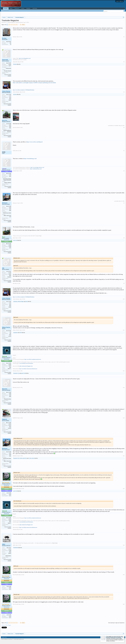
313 (10, 332)
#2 (124, 62)
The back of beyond (7, 71)
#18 (124, 545)
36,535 (10, 64)
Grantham (9, 277)
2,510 (10, 208)
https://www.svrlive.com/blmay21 (35, 142)
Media (11, 8)
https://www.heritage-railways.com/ (37, 167)
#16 (124, 489)
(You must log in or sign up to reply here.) (116, 623)
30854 (4, 544)
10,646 (10, 365)
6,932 (10, 125)
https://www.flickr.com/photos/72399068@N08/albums (24, 90)
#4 (124, 127)
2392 (21, 333)
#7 (124, 203)
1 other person (32, 458)
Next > (23, 25)
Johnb (21, 458)
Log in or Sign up (119, 1)
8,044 (10, 494)
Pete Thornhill (16, 489)
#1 (124, 37)
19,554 (10, 424)
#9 (124, 283)
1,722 (10, 96)
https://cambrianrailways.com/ (36, 169)
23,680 (10, 245)
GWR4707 (5, 419)
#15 (124, 456)
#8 (124, 238)
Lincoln (10, 336)
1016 (10, 248)
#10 (124, 299)
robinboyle (15, 301)
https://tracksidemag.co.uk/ (30, 159)
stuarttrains (16, 333)
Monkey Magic (21, 301)
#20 (124, 604)
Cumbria (9, 428)
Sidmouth (15, 371)
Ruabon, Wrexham (8, 183)
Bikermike (5, 389)
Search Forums (5, 10)
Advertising (35, 8)
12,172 (10, 549)
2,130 (10, 175)
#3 (124, 92)
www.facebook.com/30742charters (26, 363)
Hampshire (9, 132)
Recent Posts (12, 10)
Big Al (14, 238)
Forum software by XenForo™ (12, 639)
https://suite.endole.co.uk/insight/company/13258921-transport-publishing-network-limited (34, 83)
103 (10, 43)
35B (3, 268)
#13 (124, 388)
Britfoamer (5, 203)
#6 (124, 171)
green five (5, 120)
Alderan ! (9, 369)
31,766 (10, 273)
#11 (124, 330)
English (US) (4, 637)
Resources (17, 8)
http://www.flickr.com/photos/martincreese (33, 359)
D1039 (4, 152)
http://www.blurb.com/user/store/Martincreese (28, 369)
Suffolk (10, 100)
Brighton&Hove (8, 556)
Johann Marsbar (6, 91)
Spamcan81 (5, 60)
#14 (124, 418)
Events (23, 8)
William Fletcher (6, 327)
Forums (6, 8)
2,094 (10, 394)
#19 (124, 575)
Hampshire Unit (16, 373)
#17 (124, 529)
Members (28, 8)
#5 (124, 151)
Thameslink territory (7, 399)
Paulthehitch (16, 548)
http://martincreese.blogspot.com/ (26, 366)
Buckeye (21, 22)
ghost (27, 301)
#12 (124, 371)
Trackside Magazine (11, 22)
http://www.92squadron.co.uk (25, 58)
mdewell (14, 171)
